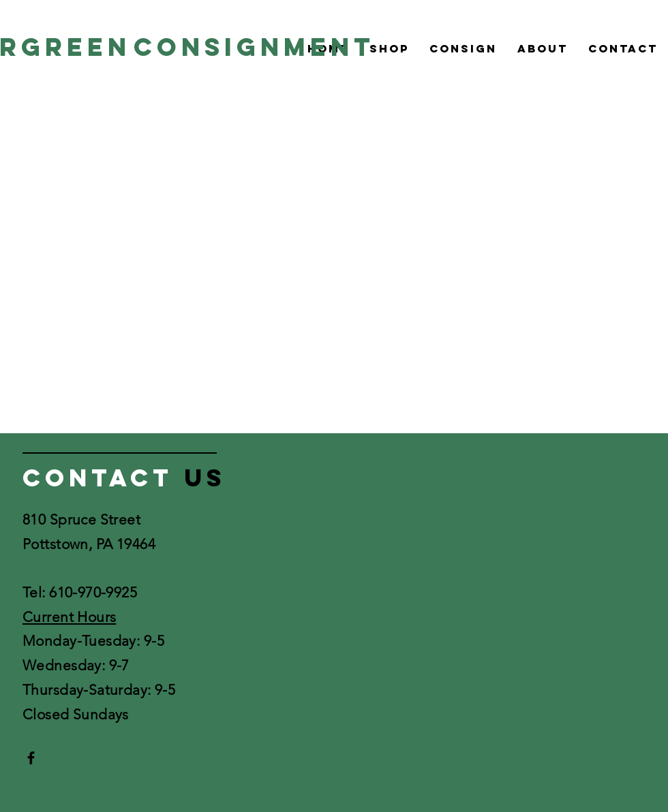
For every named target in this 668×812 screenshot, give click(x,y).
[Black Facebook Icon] (31, 758)
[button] (389, 48)
